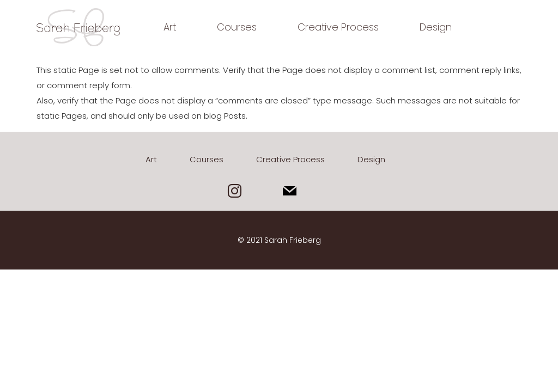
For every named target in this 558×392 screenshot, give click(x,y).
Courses (237, 27)
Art (170, 27)
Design (436, 27)
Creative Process (338, 27)
